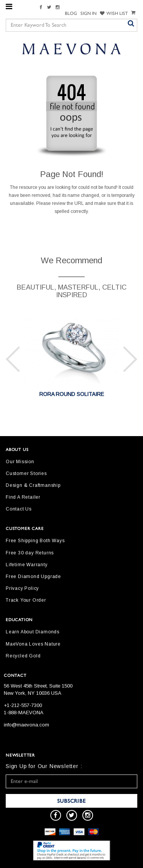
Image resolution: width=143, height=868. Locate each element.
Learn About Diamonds (33, 632)
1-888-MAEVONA (24, 713)
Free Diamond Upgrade (33, 577)
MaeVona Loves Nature (33, 644)
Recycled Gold (23, 656)
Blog (71, 13)
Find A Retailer (23, 497)
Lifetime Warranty (27, 565)
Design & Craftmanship (33, 485)
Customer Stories (26, 473)
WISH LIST (114, 13)
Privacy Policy (22, 588)
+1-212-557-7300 (23, 705)
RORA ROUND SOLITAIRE (72, 394)
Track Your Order (26, 600)
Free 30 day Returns (30, 553)
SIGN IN (88, 13)
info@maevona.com (27, 725)
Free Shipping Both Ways (35, 541)
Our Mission (20, 462)
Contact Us (19, 509)
